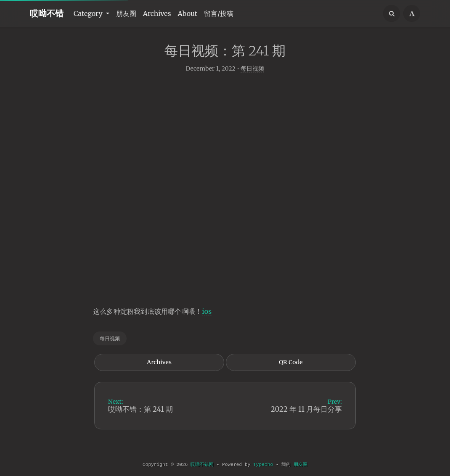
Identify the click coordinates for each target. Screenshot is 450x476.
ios (207, 321)
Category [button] (89, 13)
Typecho (263, 465)
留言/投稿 (219, 13)
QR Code (291, 372)
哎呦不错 (47, 13)
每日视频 (252, 78)
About (188, 13)
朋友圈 (126, 13)
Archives (157, 13)
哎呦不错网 (202, 465)
